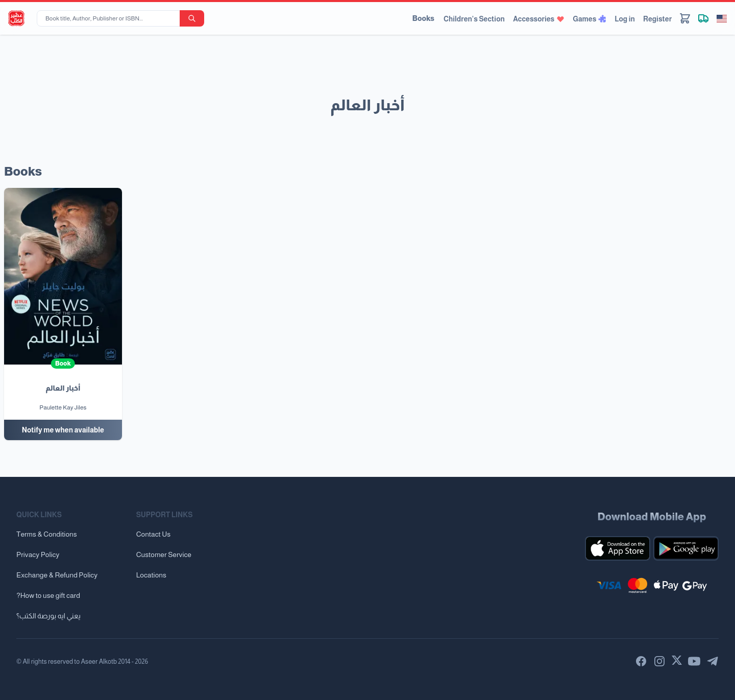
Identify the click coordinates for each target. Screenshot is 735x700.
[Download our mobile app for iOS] (618, 548)
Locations (151, 575)
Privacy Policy (38, 554)
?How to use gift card (48, 595)
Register (657, 19)
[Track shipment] (703, 18)
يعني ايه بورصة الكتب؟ (48, 616)
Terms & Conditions (47, 534)
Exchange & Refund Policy (57, 575)
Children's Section (474, 19)
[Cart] (685, 18)
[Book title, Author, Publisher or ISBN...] (110, 18)
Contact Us (153, 534)
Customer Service (164, 554)
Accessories (539, 19)
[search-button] (192, 18)
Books (423, 18)
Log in (625, 19)
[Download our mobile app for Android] (686, 548)
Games (590, 19)
